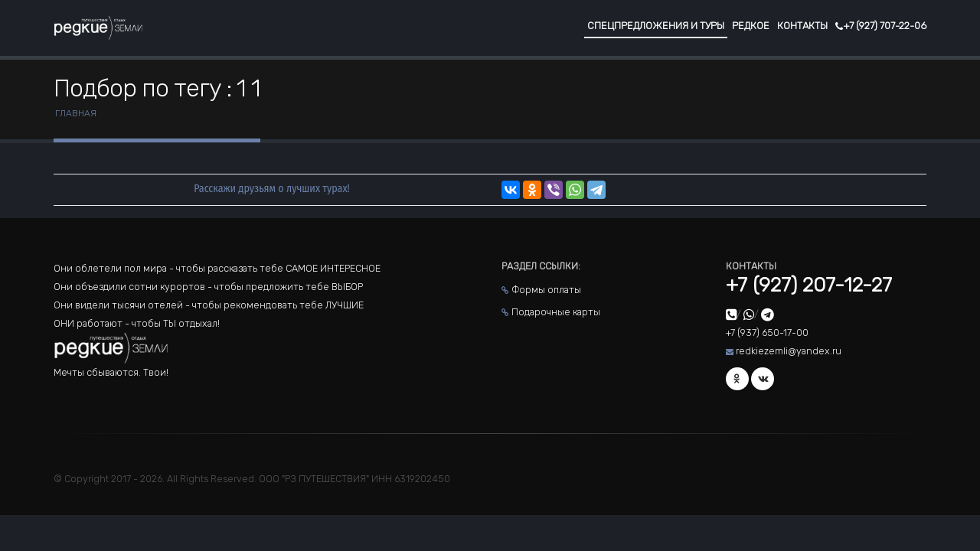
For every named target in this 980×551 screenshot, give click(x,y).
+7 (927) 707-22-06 (881, 26)
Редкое (751, 26)
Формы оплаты (546, 290)
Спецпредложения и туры (656, 26)
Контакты (802, 26)
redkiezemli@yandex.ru (789, 351)
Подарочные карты (556, 312)
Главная (76, 113)
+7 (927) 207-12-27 (809, 285)
